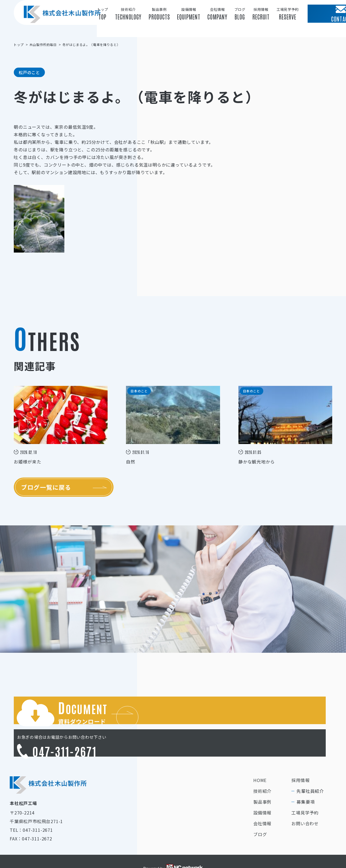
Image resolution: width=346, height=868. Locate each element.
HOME (260, 759)
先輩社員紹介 (310, 770)
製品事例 (262, 780)
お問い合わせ (305, 802)
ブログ (260, 813)
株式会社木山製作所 (60, 24)
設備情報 (262, 791)
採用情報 (300, 759)
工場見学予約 (305, 791)
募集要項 (306, 780)
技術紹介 (262, 770)
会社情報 (262, 802)
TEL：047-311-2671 (31, 809)
